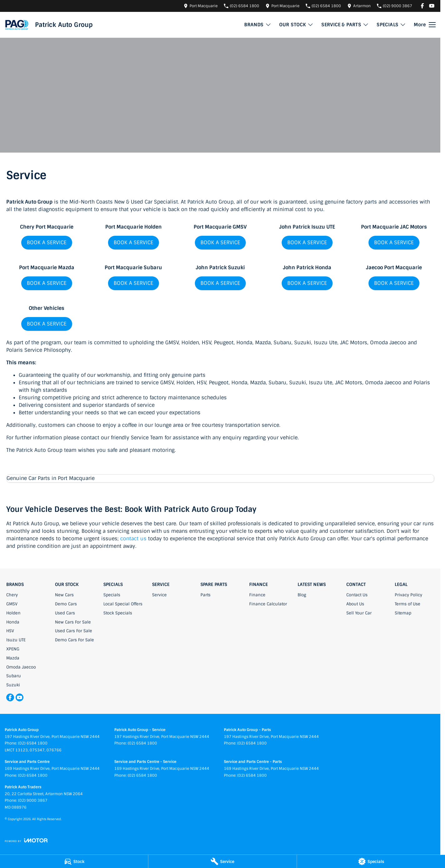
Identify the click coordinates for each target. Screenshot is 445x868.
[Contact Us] (201, 6)
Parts (205, 595)
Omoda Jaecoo (21, 667)
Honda (13, 622)
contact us (133, 539)
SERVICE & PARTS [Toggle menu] (345, 25)
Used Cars (65, 613)
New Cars (64, 595)
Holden (13, 613)
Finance (257, 595)
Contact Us (357, 595)
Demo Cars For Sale (74, 640)
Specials (112, 595)
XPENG (13, 649)
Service (159, 595)
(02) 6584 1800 (33, 743)
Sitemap (403, 613)
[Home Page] (17, 25)
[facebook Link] (422, 6)
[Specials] (371, 861)
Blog (302, 595)
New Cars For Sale (73, 622)
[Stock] (74, 861)
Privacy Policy (408, 595)
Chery (12, 595)
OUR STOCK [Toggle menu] (297, 25)
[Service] (222, 861)
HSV (10, 631)
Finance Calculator (268, 604)
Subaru (14, 676)
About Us (355, 604)
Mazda (13, 658)
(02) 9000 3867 (33, 800)
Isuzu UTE (16, 640)
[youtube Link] (432, 6)
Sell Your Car (359, 613)
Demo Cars (66, 604)
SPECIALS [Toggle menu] (391, 25)
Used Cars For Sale (74, 631)
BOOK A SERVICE (47, 242)
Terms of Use (408, 604)
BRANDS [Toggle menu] (258, 25)
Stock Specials (118, 613)
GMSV (12, 604)
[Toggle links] (26, 840)
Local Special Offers (123, 604)
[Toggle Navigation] (425, 25)
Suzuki (13, 685)
